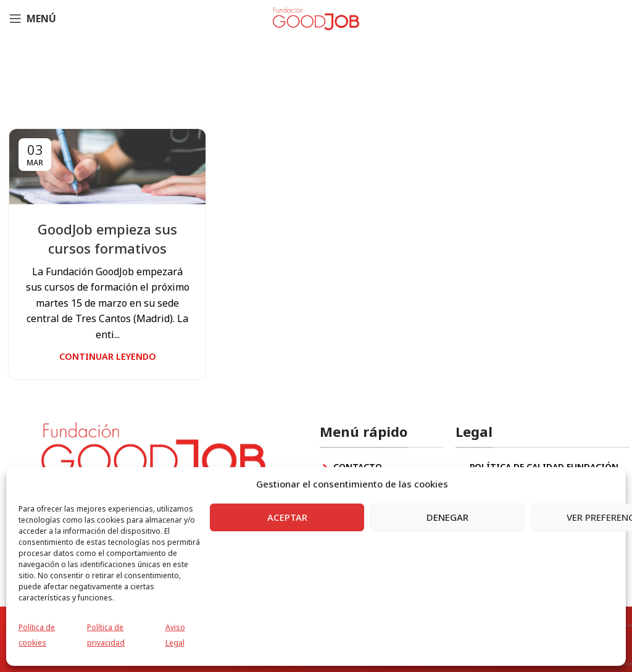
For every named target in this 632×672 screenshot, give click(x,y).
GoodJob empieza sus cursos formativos (107, 239)
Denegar (447, 517)
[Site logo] (316, 17)
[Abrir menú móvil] (33, 19)
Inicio (210, 86)
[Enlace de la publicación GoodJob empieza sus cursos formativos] (107, 167)
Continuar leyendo (108, 356)
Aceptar (287, 517)
